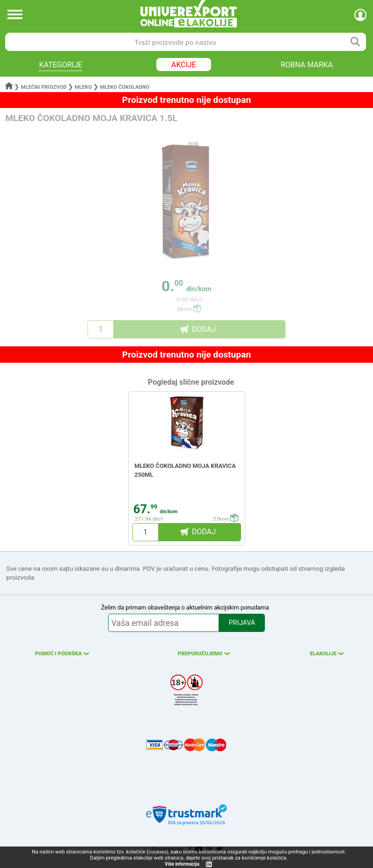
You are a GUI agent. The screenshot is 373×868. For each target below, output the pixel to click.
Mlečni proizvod (44, 87)
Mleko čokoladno (124, 87)
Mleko (83, 87)
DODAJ (204, 329)
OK (209, 864)
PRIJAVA (242, 623)
